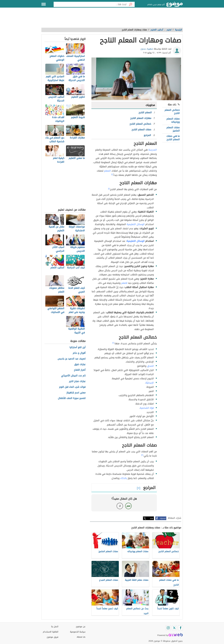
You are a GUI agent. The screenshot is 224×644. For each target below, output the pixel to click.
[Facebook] (180, 628)
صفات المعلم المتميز (173, 129)
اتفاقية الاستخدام (51, 632)
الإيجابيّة (150, 383)
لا (120, 506)
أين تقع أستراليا (78, 347)
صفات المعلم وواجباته (173, 120)
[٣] (142, 455)
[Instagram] (168, 628)
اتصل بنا (55, 627)
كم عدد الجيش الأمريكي (73, 376)
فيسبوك (163, 518)
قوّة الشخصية (147, 408)
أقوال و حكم (79, 353)
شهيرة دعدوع (147, 49)
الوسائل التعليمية (136, 224)
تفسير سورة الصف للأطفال (72, 398)
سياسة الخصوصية (78, 632)
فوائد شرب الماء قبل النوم (72, 387)
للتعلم (124, 283)
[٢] (113, 343)
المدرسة (153, 150)
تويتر (152, 518)
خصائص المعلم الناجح (172, 112)
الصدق (150, 366)
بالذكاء (124, 478)
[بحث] (131, 4)
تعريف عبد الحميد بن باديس (72, 359)
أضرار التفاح (80, 370)
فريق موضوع (53, 637)
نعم (128, 506)
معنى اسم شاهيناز (76, 393)
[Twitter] (174, 628)
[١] (112, 174)
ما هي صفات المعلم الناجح (173, 138)
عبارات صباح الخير (77, 381)
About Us (81, 637)
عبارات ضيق (80, 364)
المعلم (107, 171)
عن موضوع (81, 627)
